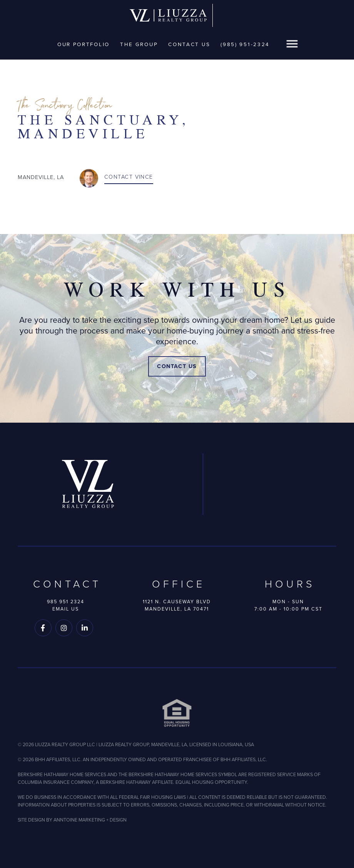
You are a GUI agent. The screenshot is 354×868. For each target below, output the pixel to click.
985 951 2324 (66, 602)
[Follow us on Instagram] (64, 628)
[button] (292, 44)
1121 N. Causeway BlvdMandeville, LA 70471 (177, 605)
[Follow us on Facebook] (43, 628)
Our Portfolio (83, 44)
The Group (139, 44)
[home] (168, 16)
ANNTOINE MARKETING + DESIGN (90, 820)
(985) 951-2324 (245, 44)
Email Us (66, 609)
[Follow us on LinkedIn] (85, 628)
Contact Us (189, 44)
